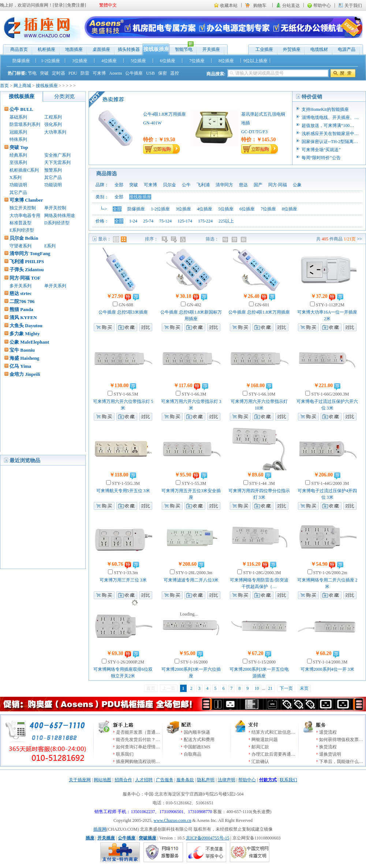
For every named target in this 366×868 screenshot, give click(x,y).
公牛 (186, 185)
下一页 (286, 688)
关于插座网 (80, 780)
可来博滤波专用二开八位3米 (191, 580)
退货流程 (328, 732)
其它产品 (53, 177)
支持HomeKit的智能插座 (325, 109)
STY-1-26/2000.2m (330, 573)
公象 (297, 185)
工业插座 (264, 49)
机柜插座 (46, 49)
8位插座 (226, 61)
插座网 (100, 829)
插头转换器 (129, 49)
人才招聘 (144, 780)
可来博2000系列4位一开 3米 (327, 669)
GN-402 (193, 305)
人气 (184, 239)
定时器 (59, 73)
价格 (165, 239)
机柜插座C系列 (24, 170)
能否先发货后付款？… (138, 740)
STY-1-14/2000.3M (330, 662)
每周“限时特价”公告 (321, 158)
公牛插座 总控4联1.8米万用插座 (259, 312)
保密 (163, 73)
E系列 (50, 246)
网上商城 (22, 86)
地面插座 (74, 49)
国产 (258, 185)
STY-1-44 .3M (262, 483)
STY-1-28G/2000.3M (261, 573)
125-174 (185, 221)
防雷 (85, 73)
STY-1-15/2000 (262, 662)
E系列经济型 (22, 230)
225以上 (226, 221)
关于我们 (353, 5)
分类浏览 (64, 96)
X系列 (16, 177)
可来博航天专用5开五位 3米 (123, 491)
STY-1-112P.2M (330, 305)
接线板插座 (156, 49)
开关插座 (211, 49)
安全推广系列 (57, 155)
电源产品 (347, 49)
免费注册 (76, 5)
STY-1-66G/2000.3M (329, 394)
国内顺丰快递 (197, 732)
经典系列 (18, 155)
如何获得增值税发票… (341, 740)
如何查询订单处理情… (138, 747)
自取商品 (193, 754)
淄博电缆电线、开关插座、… (330, 117)
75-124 (165, 221)
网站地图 (102, 780)
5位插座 (138, 61)
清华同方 (224, 185)
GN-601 (261, 305)
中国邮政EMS (197, 747)
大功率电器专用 (25, 216)
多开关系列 (20, 286)
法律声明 (227, 780)
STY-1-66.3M (193, 394)
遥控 (175, 73)
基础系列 (18, 117)
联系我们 (125, 754)
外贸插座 (292, 49)
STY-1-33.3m (125, 573)
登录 (59, 5)
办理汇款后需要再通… (273, 754)
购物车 (260, 5)
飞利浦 (203, 185)
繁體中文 (108, 5)
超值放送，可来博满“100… (328, 126)
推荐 (235, 239)
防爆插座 (21, 61)
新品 (244, 239)
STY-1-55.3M (193, 483)
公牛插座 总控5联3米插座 (123, 312)
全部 (119, 185)
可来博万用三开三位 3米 (123, 580)
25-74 (148, 221)
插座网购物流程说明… (138, 762)
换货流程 (328, 747)
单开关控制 (55, 208)
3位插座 (80, 61)
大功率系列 (55, 132)
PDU (73, 73)
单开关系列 (55, 286)
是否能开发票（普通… (138, 732)
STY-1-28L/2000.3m (193, 573)
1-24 (133, 221)
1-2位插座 (51, 61)
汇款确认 (260, 762)
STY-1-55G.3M (125, 483)
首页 (4, 86)
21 (270, 688)
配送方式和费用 (199, 740)
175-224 (205, 221)
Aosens (115, 73)
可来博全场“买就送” (321, 150)
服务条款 (185, 780)
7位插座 (197, 61)
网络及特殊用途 (60, 216)
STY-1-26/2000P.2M (125, 662)
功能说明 (18, 185)
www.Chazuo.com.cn (173, 820)
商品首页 (19, 49)
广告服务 (165, 780)
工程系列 (53, 117)
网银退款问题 (265, 740)
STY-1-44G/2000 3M (329, 483)
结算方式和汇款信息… (273, 732)
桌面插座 (101, 49)
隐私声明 (206, 780)
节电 (32, 73)
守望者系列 (20, 246)
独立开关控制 (23, 208)
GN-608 (125, 305)
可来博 (99, 73)
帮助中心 (322, 5)
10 (257, 688)
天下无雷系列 (57, 162)
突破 (44, 73)
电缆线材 (319, 49)
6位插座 (168, 61)
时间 (174, 239)
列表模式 (116, 239)
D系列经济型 (57, 223)
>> (359, 239)
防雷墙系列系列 (25, 124)
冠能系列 (18, 132)
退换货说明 (330, 754)
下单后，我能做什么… (341, 762)
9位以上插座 (255, 61)
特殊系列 (18, 139)
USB (150, 73)
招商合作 (123, 780)
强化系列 (53, 124)
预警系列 (53, 170)
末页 (304, 688)
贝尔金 (169, 185)
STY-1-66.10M (261, 394)
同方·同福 (278, 185)
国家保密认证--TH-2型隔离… (330, 142)
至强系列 (18, 162)
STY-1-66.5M (125, 394)
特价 (226, 239)
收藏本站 (229, 5)
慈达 (243, 185)
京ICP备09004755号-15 (208, 838)
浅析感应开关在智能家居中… (330, 134)
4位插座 (109, 61)
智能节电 (182, 48)
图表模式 (124, 239)
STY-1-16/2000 (194, 662)
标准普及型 (20, 223)
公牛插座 (134, 73)
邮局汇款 (260, 747)
